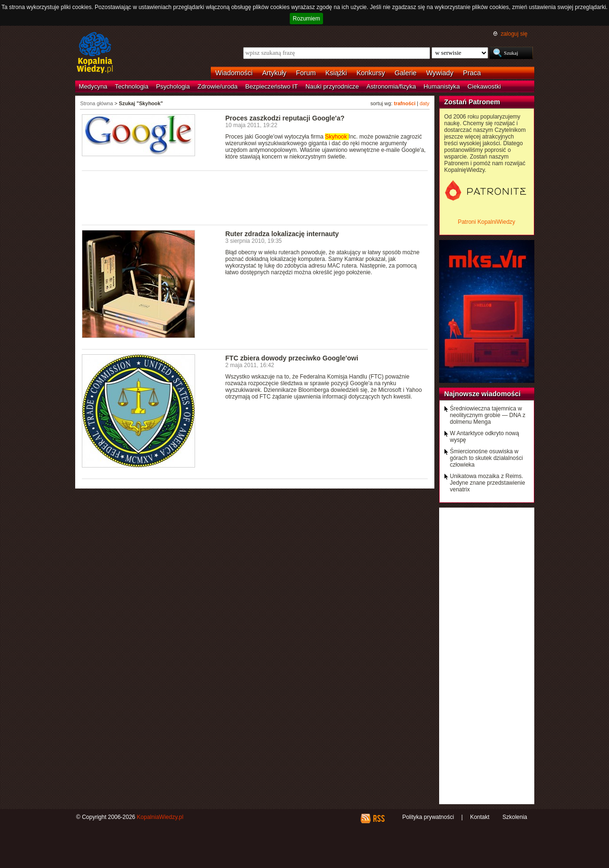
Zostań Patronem (472, 102)
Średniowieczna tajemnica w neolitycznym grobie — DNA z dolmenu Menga (488, 415)
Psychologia (173, 86)
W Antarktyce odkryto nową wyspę (485, 437)
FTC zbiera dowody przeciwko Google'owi (292, 358)
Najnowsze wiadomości (483, 394)
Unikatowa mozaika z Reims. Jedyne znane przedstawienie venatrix (488, 483)
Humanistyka (442, 86)
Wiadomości (234, 73)
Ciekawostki (484, 86)
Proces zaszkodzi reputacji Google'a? (285, 118)
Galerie (405, 73)
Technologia (132, 86)
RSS (378, 818)
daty (424, 103)
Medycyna (93, 86)
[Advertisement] (255, 197)
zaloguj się (514, 34)
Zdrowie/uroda (217, 86)
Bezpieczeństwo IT (271, 86)
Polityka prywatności (428, 817)
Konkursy (371, 73)
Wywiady (440, 73)
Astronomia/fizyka (391, 86)
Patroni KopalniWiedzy (486, 222)
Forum (306, 73)
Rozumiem (306, 19)
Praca (472, 73)
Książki (336, 73)
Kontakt (480, 817)
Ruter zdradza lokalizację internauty (282, 234)
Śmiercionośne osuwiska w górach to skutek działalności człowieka (486, 458)
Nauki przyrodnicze (332, 86)
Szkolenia (515, 817)
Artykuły (274, 73)
